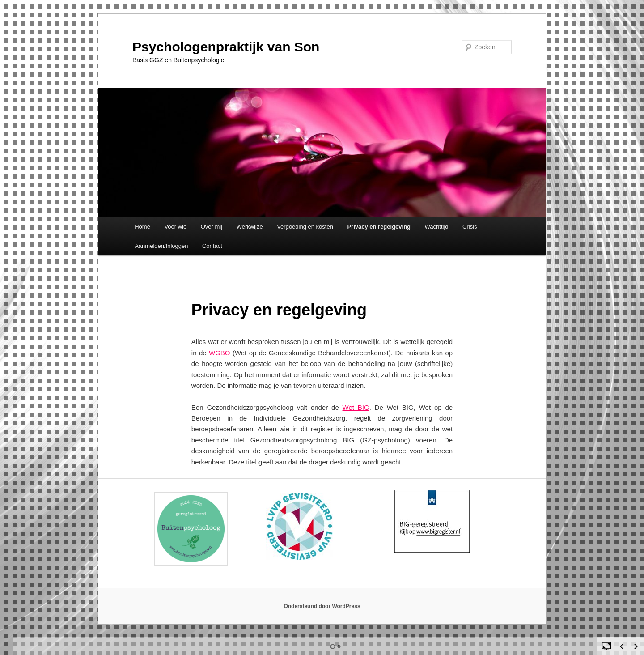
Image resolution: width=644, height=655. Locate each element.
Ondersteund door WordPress (322, 606)
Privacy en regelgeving (379, 227)
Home (142, 227)
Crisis (470, 227)
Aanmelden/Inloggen (161, 246)
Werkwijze (250, 227)
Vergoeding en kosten (305, 227)
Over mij (212, 227)
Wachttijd (437, 227)
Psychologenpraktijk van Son (226, 47)
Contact (212, 246)
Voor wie (175, 227)
